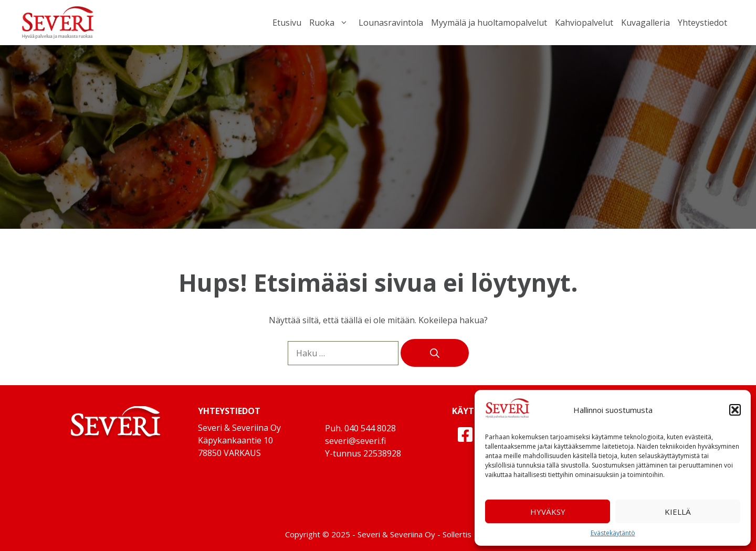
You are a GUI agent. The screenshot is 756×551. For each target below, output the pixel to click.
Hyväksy (548, 512)
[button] (735, 410)
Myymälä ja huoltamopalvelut (489, 23)
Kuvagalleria (645, 23)
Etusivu (287, 23)
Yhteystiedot (702, 23)
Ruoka (330, 23)
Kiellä (678, 512)
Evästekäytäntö (613, 533)
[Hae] (435, 353)
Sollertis (457, 534)
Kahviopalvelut (584, 23)
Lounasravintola (391, 23)
